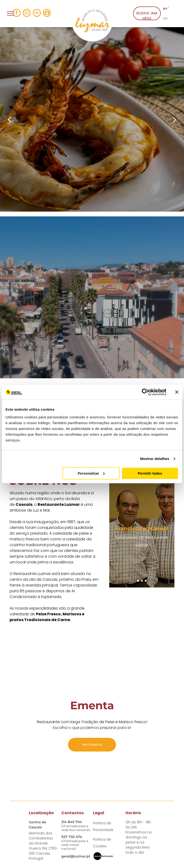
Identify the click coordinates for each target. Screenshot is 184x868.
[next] (175, 119)
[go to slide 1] (138, 581)
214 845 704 (72, 822)
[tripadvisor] (37, 13)
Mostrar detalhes (155, 459)
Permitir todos (150, 473)
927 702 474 (72, 837)
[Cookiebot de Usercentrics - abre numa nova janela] (145, 392)
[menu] (11, 13)
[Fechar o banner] (177, 392)
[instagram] (27, 13)
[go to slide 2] (142, 581)
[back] (9, 119)
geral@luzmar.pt (76, 856)
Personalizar (91, 473)
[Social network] (47, 13)
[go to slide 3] (146, 581)
